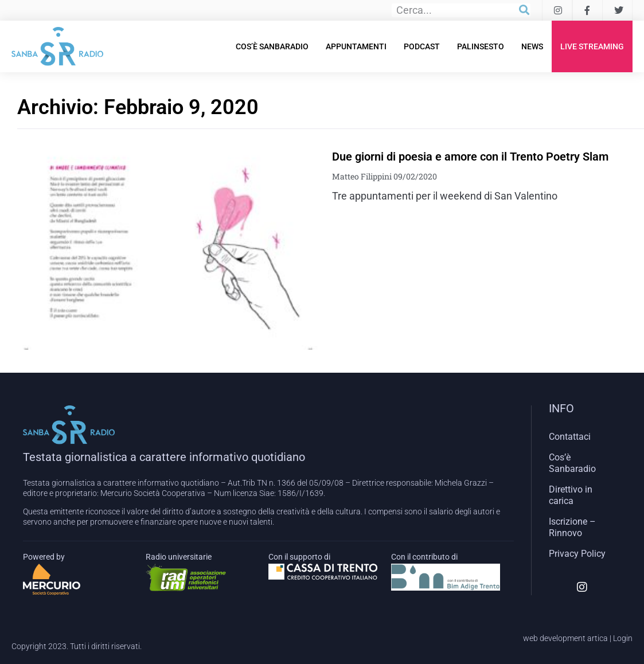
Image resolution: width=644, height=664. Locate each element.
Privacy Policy (577, 554)
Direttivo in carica (571, 495)
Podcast (422, 46)
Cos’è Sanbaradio (272, 46)
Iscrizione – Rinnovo (572, 527)
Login (623, 638)
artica (598, 638)
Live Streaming (592, 46)
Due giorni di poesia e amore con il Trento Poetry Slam (470, 157)
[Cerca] (524, 10)
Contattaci (570, 437)
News (532, 46)
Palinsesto (481, 46)
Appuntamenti (356, 46)
